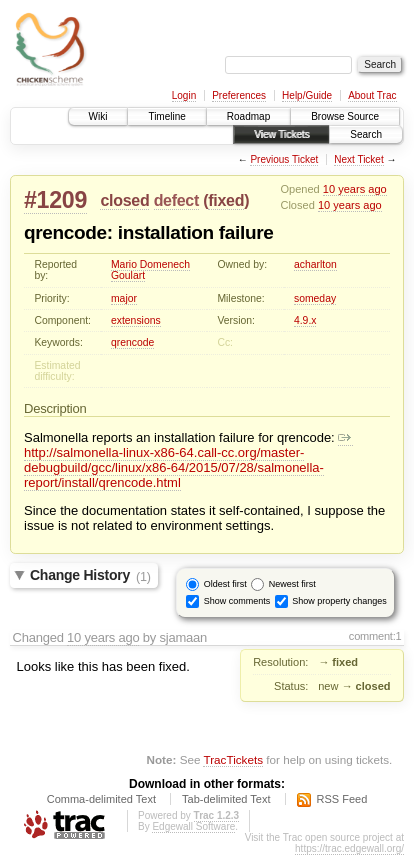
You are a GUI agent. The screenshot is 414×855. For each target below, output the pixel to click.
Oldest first (225, 584)
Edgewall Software (193, 826)
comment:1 (375, 636)
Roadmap (248, 116)
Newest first (292, 584)
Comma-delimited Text (101, 799)
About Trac (372, 95)
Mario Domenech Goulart (150, 270)
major (124, 298)
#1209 (55, 200)
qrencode (132, 342)
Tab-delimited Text (226, 799)
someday (315, 298)
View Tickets (281, 134)
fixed (226, 200)
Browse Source (345, 116)
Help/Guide (307, 95)
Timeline (166, 116)
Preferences (239, 95)
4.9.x (305, 320)
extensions (136, 320)
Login (184, 95)
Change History (90, 576)
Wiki (98, 116)
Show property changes (339, 601)
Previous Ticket (284, 159)
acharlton (315, 264)
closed (124, 200)
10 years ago (355, 189)
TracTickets (233, 759)
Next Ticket (358, 159)
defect (176, 200)
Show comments (237, 601)
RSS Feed (342, 799)
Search (366, 134)
